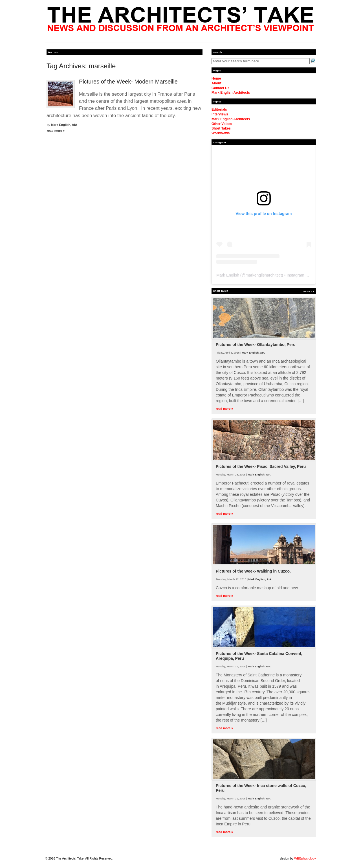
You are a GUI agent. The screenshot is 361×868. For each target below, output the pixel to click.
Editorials (219, 109)
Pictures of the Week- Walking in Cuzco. (253, 571)
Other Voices (222, 124)
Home (216, 78)
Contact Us (220, 88)
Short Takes (221, 128)
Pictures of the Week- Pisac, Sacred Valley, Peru (261, 466)
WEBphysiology (305, 858)
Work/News (221, 133)
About (216, 83)
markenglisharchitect (264, 275)
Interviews (220, 114)
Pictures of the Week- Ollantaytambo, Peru (256, 345)
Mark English (228, 275)
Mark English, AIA (64, 125)
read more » (56, 131)
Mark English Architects (231, 93)
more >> (309, 291)
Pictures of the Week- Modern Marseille (128, 82)
